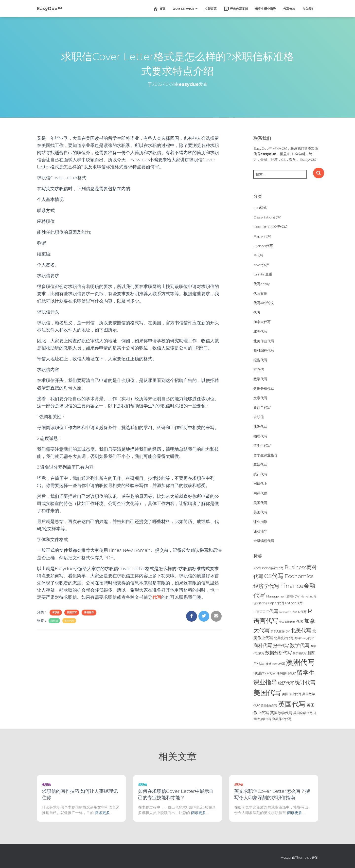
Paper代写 (262, 236)
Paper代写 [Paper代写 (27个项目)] (276, 603)
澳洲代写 (260, 427)
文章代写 (260, 398)
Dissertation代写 (267, 217)
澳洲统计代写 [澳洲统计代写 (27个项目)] (286, 673)
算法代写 (260, 465)
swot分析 (261, 265)
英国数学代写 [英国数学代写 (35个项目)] (281, 713)
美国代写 (72, 612)
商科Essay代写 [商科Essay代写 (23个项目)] (304, 638)
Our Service (185, 9)
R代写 (258, 255)
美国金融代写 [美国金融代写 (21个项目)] (269, 705)
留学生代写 (262, 446)
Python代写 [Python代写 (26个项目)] (294, 603)
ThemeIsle (303, 857)
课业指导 (260, 522)
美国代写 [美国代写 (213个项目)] (267, 693)
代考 (257, 312)
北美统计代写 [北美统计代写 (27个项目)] (284, 638)
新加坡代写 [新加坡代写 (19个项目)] (300, 653)
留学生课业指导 (266, 9)
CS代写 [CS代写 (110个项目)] (274, 576)
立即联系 (211, 9)
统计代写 (260, 474)
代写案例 (260, 293)
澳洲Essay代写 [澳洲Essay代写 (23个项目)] (275, 664)
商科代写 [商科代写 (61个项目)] (263, 645)
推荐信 (259, 369)
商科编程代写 (264, 350)
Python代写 (263, 246)
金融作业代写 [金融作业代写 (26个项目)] (282, 719)
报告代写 (260, 360)
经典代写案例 (236, 9)
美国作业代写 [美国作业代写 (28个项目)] (292, 694)
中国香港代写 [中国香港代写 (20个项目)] (287, 622)
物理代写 (260, 436)
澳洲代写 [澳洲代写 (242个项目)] (300, 662)
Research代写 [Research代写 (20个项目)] (288, 612)
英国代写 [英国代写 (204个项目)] (292, 704)
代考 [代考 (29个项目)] (300, 622)
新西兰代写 (262, 408)
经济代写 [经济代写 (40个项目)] (286, 683)
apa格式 (260, 208)
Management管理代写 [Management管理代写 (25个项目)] (283, 596)
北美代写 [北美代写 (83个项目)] (301, 630)
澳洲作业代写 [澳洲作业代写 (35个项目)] (265, 673)
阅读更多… (103, 813)
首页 (159, 9)
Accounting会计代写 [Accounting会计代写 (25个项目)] (268, 568)
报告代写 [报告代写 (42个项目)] (281, 646)
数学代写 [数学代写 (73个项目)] (300, 645)
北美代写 (260, 331)
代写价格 (289, 9)
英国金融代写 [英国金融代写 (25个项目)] (303, 713)
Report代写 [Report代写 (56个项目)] (266, 611)
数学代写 (260, 379)
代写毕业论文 (264, 303)
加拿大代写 (262, 322)
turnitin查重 (263, 274)
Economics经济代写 (270, 227)
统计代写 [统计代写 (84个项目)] (305, 682)
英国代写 (260, 512)
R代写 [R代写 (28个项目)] (302, 612)
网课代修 (260, 493)
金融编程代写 (264, 541)
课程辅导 (89, 612)
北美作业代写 (264, 341)
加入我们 (308, 9)
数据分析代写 (264, 389)
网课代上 (260, 484)
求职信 (56, 612)
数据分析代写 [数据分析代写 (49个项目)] (279, 653)
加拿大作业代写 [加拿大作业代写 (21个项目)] (280, 631)
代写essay (262, 284)
